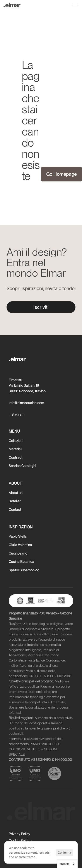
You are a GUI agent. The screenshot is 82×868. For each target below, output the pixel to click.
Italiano (64, 864)
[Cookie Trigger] (21, 841)
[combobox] (67, 864)
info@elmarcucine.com (26, 403)
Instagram (17, 414)
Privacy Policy (19, 834)
